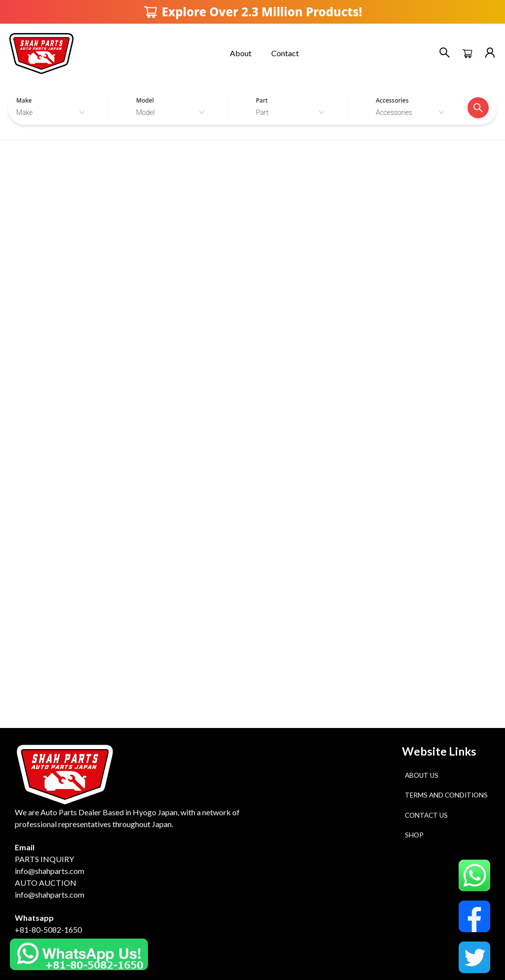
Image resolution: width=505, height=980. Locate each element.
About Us (422, 775)
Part (262, 100)
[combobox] (53, 112)
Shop (414, 835)
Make (24, 100)
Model (145, 100)
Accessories (392, 100)
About (241, 53)
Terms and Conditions (446, 795)
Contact (285, 53)
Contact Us (426, 815)
